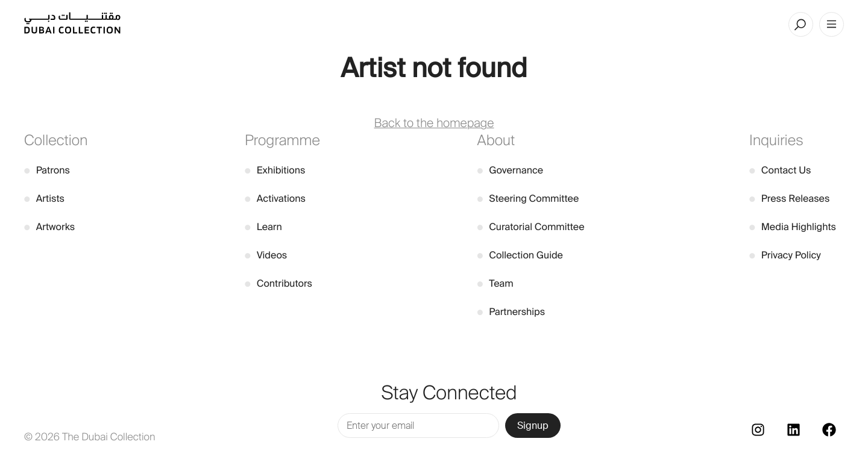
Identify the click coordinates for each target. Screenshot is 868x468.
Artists (44, 198)
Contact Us (780, 170)
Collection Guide (520, 255)
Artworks (49, 227)
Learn (263, 227)
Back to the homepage (434, 123)
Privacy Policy (785, 255)
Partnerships (511, 312)
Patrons (47, 170)
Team (495, 283)
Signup (533, 426)
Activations (275, 198)
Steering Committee (528, 198)
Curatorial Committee (531, 227)
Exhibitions (275, 170)
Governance (511, 170)
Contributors (278, 283)
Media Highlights (793, 227)
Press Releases (789, 198)
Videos (266, 255)
